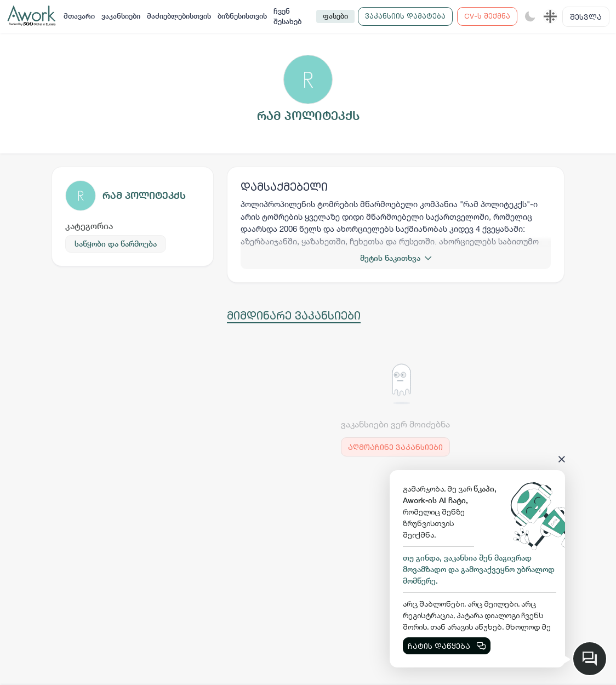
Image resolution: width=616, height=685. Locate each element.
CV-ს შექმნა (487, 16)
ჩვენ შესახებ (287, 17)
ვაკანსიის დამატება (405, 16)
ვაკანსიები (121, 16)
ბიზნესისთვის (242, 16)
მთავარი (79, 16)
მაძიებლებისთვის (179, 16)
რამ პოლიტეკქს (144, 195)
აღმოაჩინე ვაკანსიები (395, 447)
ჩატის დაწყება (447, 646)
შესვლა (586, 17)
